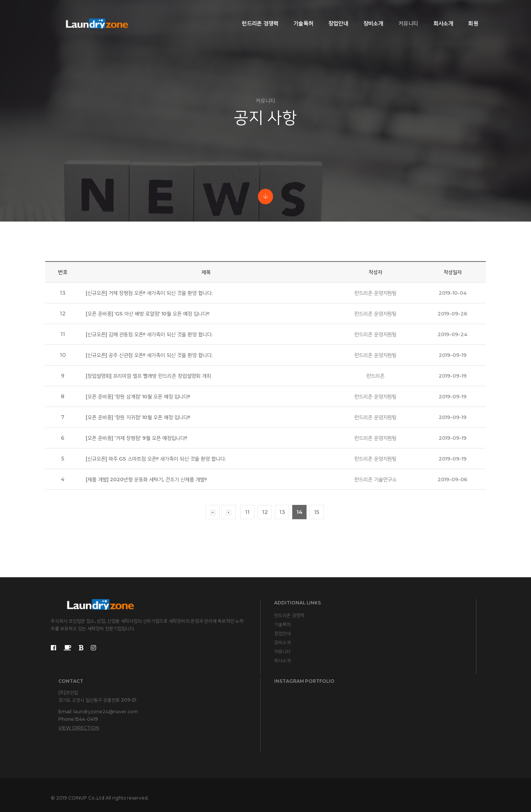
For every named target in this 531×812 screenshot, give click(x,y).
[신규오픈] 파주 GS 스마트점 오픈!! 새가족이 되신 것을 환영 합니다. (159, 510)
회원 (468, 14)
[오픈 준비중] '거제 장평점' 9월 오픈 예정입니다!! (138, 489)
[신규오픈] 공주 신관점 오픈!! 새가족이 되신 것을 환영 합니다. (152, 407)
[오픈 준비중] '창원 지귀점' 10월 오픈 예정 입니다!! (140, 469)
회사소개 (438, 14)
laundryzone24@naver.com (330, 709)
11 (247, 564)
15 (317, 564)
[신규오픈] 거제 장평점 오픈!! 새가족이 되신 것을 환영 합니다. (152, 344)
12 (265, 564)
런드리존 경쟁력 (255, 14)
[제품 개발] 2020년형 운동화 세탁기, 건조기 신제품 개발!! (149, 531)
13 (282, 564)
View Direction (303, 725)
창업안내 (333, 14)
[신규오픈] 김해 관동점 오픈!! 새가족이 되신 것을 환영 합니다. (152, 386)
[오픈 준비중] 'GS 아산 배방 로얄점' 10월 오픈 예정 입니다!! (150, 365)
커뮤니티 (403, 14)
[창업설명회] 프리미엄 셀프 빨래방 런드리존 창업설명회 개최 (151, 427)
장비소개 (368, 14)
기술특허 (298, 14)
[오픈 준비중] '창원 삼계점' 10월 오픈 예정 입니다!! (140, 448)
